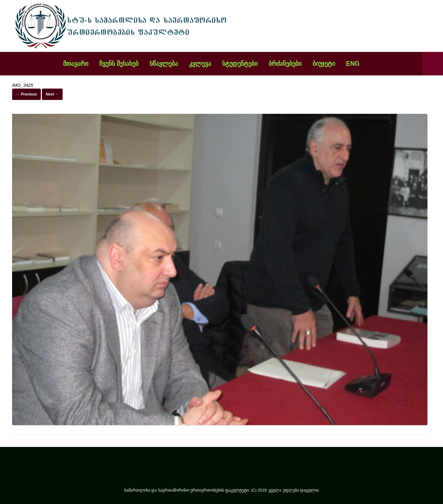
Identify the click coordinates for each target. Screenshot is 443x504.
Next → (52, 94)
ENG (353, 64)
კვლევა (200, 64)
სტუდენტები (240, 64)
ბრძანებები (285, 64)
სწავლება (164, 64)
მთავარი (76, 64)
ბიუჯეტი (324, 64)
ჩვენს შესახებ (119, 64)
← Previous (26, 94)
